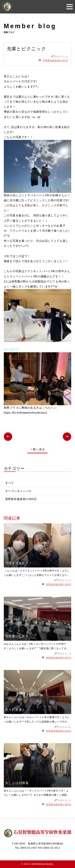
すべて (10, 483)
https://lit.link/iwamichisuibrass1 (26, 413)
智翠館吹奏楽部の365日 (55, 60)
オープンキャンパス (18, 491)
